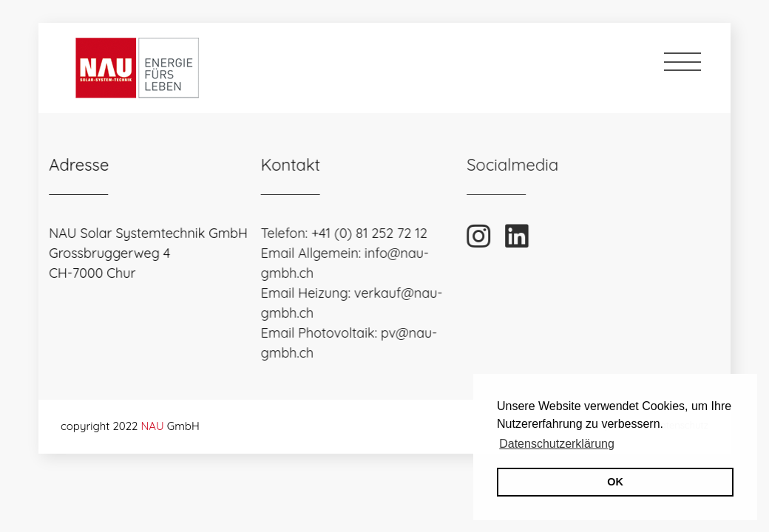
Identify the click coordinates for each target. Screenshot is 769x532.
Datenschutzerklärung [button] (557, 444)
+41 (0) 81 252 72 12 (361, 233)
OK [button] (615, 482)
